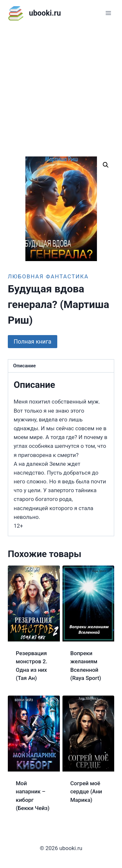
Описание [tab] (24, 366)
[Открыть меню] (108, 13)
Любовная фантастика (48, 276)
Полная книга (33, 341)
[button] (106, 165)
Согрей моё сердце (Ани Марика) (86, 792)
